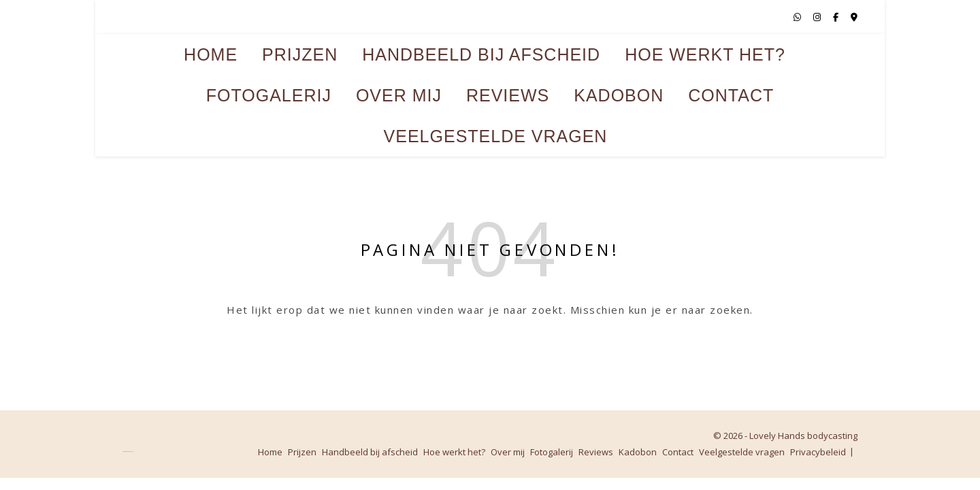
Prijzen (300, 54)
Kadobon (619, 95)
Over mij (399, 95)
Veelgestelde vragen (496, 136)
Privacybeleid (818, 452)
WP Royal (132, 452)
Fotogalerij (269, 95)
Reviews (508, 95)
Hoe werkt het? (705, 54)
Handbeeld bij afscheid (481, 54)
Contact (731, 95)
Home (211, 54)
